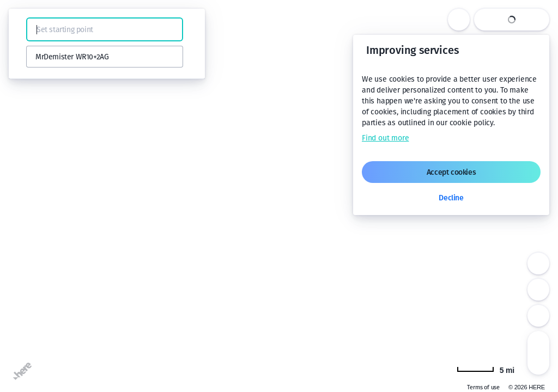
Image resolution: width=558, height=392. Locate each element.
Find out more (385, 138)
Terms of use (483, 387)
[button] (23, 29)
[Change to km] (486, 369)
